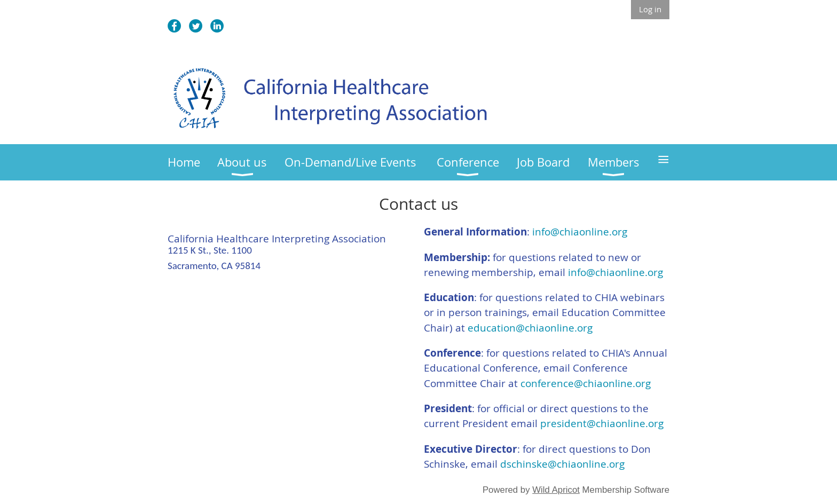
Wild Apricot (556, 490)
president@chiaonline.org (602, 423)
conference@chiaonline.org (586, 383)
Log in (650, 9)
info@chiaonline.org (580, 232)
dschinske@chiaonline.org (562, 464)
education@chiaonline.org (530, 328)
